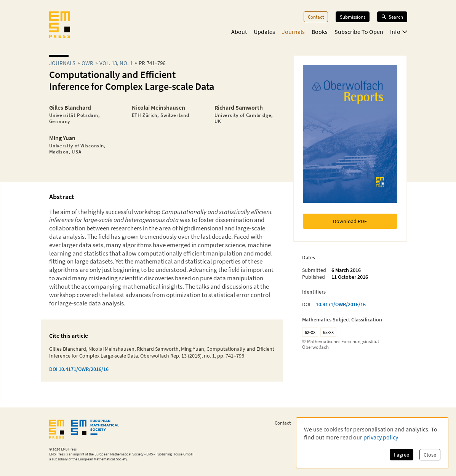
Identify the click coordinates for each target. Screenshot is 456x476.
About (239, 32)
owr (87, 63)
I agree (402, 455)
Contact (316, 17)
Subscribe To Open (359, 32)
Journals (293, 32)
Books (320, 32)
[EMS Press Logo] (60, 26)
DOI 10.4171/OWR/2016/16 (79, 369)
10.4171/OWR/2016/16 (341, 304)
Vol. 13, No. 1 (116, 63)
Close (430, 455)
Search (392, 17)
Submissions (353, 17)
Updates (264, 32)
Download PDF (350, 221)
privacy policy (381, 437)
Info (399, 32)
